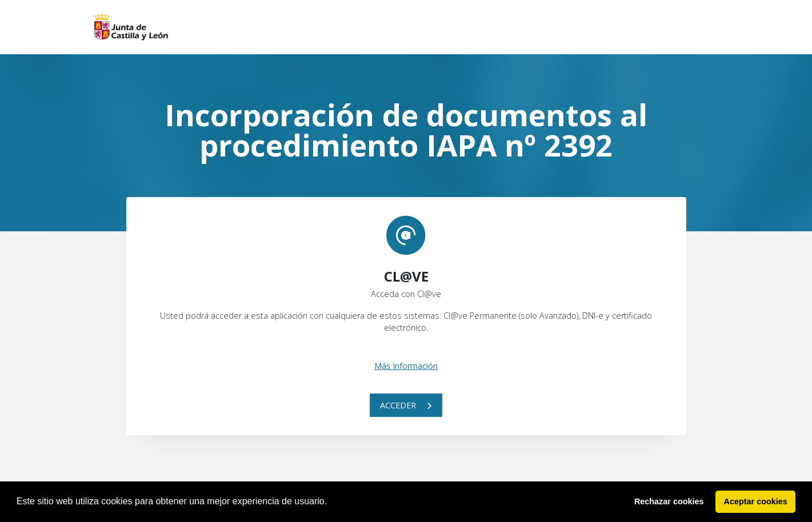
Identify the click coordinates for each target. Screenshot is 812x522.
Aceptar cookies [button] (756, 501)
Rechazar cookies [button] (669, 501)
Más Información (406, 366)
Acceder (406, 405)
